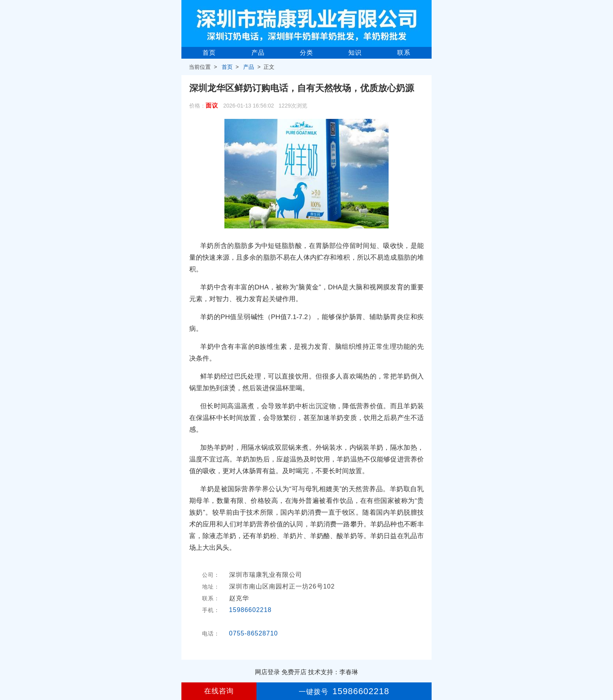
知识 (355, 53)
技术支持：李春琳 (333, 672)
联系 (404, 53)
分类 (306, 53)
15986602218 (250, 610)
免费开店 (294, 672)
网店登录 (267, 672)
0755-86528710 (254, 633)
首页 (209, 53)
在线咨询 (219, 691)
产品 (258, 53)
